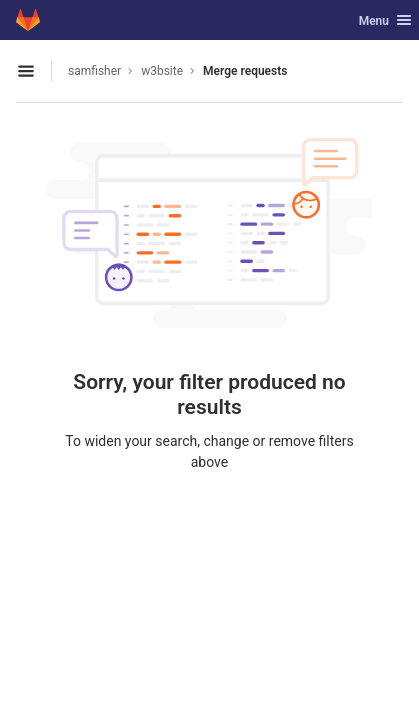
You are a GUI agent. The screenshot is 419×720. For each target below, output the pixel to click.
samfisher (94, 71)
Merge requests (245, 71)
